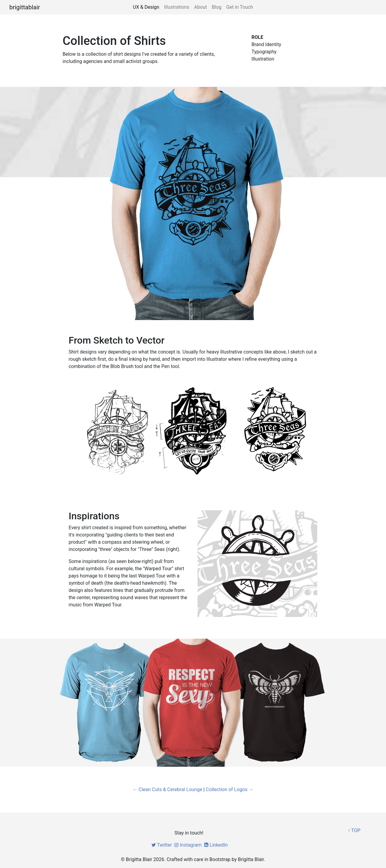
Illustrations (177, 7)
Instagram (187, 845)
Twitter (161, 845)
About (201, 7)
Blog (217, 7)
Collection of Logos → (229, 789)
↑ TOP (354, 830)
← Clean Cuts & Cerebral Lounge (168, 789)
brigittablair (25, 7)
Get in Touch (240, 7)
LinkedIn (215, 845)
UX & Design (146, 7)
